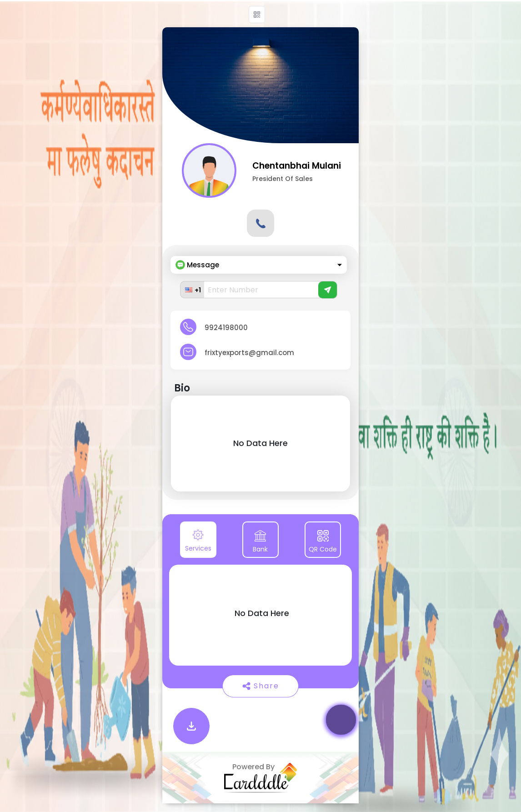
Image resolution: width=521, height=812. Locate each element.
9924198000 (226, 328)
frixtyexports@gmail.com (249, 353)
